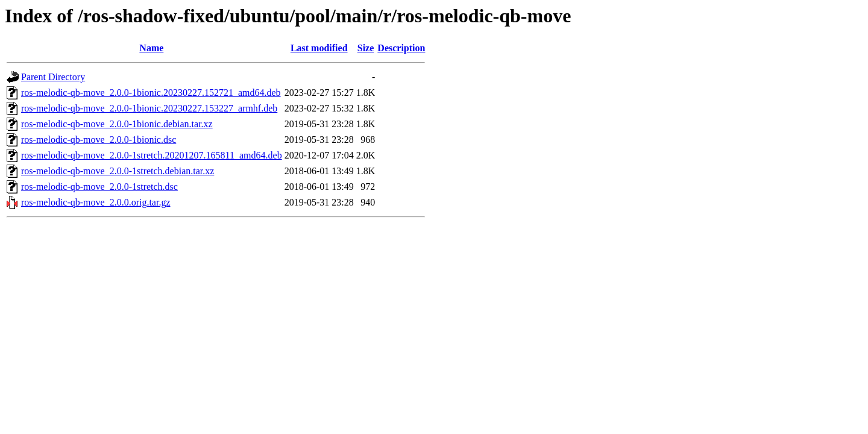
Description (401, 48)
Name (151, 48)
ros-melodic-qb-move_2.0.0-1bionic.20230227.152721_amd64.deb (151, 93)
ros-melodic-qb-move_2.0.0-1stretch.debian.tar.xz (118, 171)
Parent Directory (53, 77)
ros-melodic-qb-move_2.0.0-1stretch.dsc (99, 187)
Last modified (319, 48)
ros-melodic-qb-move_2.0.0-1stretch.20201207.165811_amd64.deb (152, 155)
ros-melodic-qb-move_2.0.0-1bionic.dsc (99, 140)
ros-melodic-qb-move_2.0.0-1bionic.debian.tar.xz (117, 124)
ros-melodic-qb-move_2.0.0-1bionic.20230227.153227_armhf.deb (149, 108)
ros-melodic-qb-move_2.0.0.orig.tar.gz (96, 202)
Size (366, 48)
